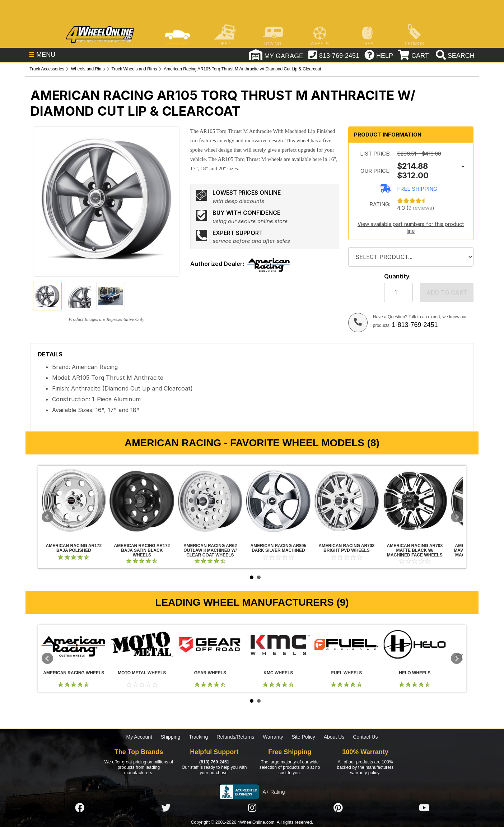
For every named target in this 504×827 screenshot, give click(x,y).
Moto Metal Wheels (142, 644)
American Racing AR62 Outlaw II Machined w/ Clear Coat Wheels (210, 501)
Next (457, 517)
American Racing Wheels (74, 644)
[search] (454, 56)
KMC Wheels (278, 644)
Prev (47, 517)
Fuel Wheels (346, 644)
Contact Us (365, 737)
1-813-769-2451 (415, 325)
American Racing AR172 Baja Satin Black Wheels (142, 501)
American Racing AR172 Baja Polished (74, 501)
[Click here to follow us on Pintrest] (338, 808)
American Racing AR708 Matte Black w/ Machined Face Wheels (415, 501)
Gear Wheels (210, 644)
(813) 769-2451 (214, 762)
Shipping (171, 737)
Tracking (198, 737)
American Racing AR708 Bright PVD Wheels (346, 501)
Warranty (273, 737)
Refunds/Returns (235, 737)
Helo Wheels (415, 644)
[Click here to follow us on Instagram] (252, 808)
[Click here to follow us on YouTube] (424, 808)
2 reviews (420, 208)
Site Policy (303, 737)
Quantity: (397, 276)
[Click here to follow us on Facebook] (80, 808)
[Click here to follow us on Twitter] (166, 808)
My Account (139, 737)
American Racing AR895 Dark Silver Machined (278, 501)
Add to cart (447, 292)
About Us (334, 737)
